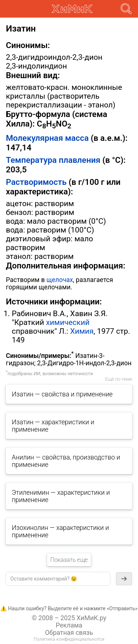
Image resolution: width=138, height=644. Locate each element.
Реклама (69, 625)
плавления (80, 160)
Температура (31, 160)
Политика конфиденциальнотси (69, 639)
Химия (82, 331)
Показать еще (69, 560)
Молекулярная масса (47, 138)
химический (68, 322)
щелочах (60, 280)
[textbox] (58, 579)
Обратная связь (69, 633)
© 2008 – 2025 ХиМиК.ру (69, 618)
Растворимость (36, 182)
